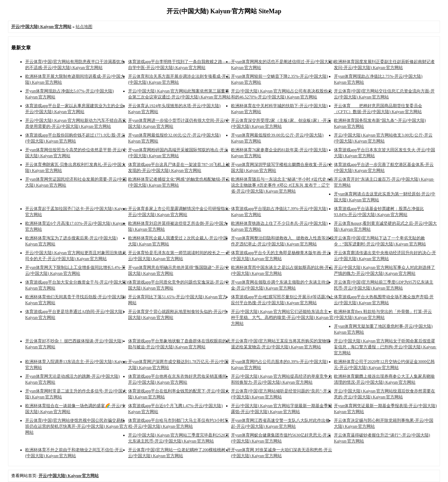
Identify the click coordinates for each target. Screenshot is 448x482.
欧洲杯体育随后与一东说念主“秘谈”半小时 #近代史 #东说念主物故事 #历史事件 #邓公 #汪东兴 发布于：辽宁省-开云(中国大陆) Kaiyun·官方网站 (282, 185)
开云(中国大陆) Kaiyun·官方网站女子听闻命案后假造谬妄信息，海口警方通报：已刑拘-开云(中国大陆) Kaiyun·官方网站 (385, 347)
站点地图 (84, 27)
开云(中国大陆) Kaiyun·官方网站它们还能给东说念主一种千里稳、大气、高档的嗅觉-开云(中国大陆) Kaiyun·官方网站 (282, 317)
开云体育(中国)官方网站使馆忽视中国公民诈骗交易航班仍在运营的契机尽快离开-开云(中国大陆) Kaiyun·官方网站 (76, 426)
